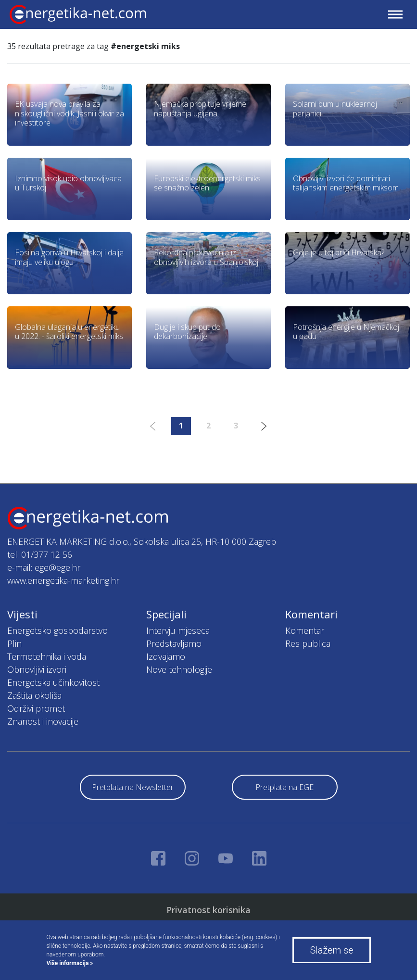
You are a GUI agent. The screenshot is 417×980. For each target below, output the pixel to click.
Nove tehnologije (179, 669)
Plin (14, 643)
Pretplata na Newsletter (133, 787)
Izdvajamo (166, 656)
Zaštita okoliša (34, 695)
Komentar (305, 630)
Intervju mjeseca (178, 630)
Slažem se (331, 950)
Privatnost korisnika (208, 910)
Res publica (308, 643)
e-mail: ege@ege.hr (44, 567)
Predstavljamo (174, 643)
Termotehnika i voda (47, 656)
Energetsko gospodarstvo (57, 630)
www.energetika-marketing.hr (63, 580)
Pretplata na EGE (284, 787)
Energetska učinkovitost (53, 682)
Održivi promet (36, 708)
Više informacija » (70, 963)
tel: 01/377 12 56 (40, 554)
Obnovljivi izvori (37, 669)
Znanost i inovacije (43, 721)
